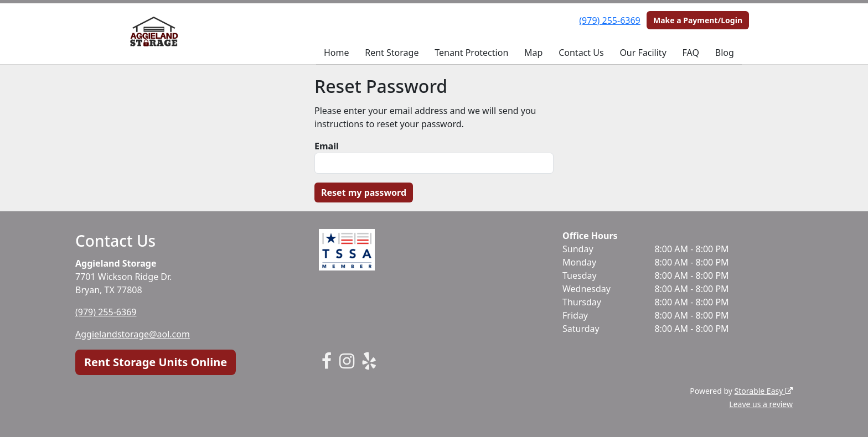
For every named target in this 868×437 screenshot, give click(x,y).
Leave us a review (761, 404)
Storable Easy (764, 391)
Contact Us (581, 53)
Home (337, 53)
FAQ (691, 53)
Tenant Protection (471, 53)
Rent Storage (392, 53)
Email (327, 146)
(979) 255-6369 (609, 20)
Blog (725, 53)
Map (533, 53)
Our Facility (643, 53)
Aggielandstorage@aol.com (133, 334)
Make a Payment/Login (698, 20)
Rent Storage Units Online (156, 362)
